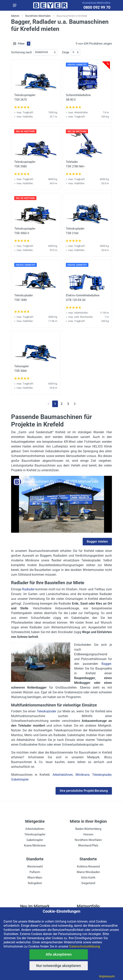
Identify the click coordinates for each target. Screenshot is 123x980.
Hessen (88, 834)
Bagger (106, 664)
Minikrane (82, 775)
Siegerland (88, 883)
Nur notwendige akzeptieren (59, 966)
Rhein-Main (35, 878)
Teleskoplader (46, 711)
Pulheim (35, 872)
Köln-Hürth (88, 878)
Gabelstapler (20, 779)
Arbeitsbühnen (63, 775)
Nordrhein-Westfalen (88, 840)
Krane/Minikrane (35, 845)
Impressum (107, 976)
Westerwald (35, 866)
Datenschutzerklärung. (85, 946)
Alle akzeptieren (59, 954)
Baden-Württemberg (88, 829)
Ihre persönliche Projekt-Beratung (84, 791)
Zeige (66, 52)
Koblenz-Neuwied (88, 866)
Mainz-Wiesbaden (88, 872)
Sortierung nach (21, 52)
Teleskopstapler (35, 834)
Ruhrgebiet (35, 883)
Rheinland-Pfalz (88, 845)
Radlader (28, 589)
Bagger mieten (97, 542)
